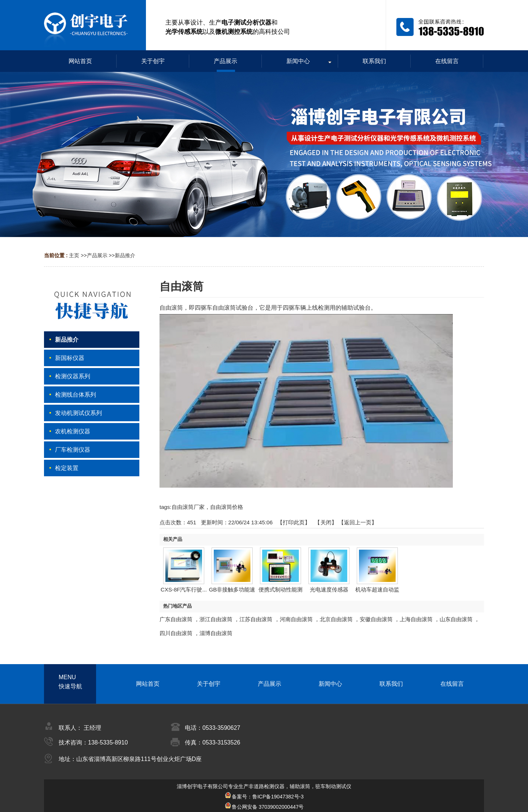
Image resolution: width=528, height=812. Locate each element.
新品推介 (125, 255)
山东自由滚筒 (456, 619)
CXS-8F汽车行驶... (184, 589)
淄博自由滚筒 (216, 633)
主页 (74, 255)
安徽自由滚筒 (376, 619)
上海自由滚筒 (416, 619)
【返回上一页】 (358, 522)
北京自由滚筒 (336, 619)
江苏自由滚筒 (256, 619)
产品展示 (97, 255)
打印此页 (294, 522)
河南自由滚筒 (296, 619)
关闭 (326, 522)
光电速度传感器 (329, 589)
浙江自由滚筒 (216, 619)
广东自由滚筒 (176, 619)
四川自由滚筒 (176, 633)
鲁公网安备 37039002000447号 (264, 807)
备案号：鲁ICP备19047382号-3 (264, 797)
